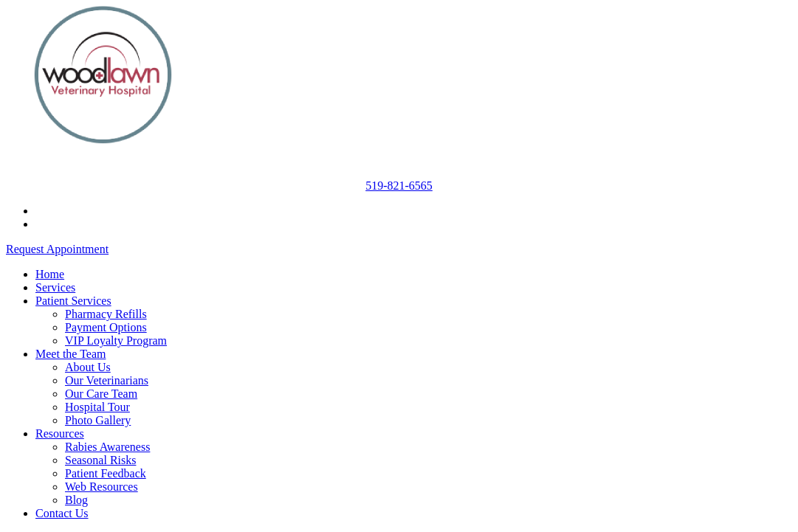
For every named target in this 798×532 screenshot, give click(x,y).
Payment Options (106, 327)
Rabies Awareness (107, 447)
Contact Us (62, 513)
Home (50, 274)
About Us (88, 367)
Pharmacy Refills (106, 314)
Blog (76, 500)
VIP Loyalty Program (116, 341)
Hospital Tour (97, 407)
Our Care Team (101, 394)
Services (55, 287)
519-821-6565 (399, 186)
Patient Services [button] (73, 301)
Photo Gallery (98, 420)
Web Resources (102, 487)
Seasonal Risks (100, 460)
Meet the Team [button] (70, 354)
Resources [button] (60, 433)
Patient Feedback (106, 473)
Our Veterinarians (107, 380)
